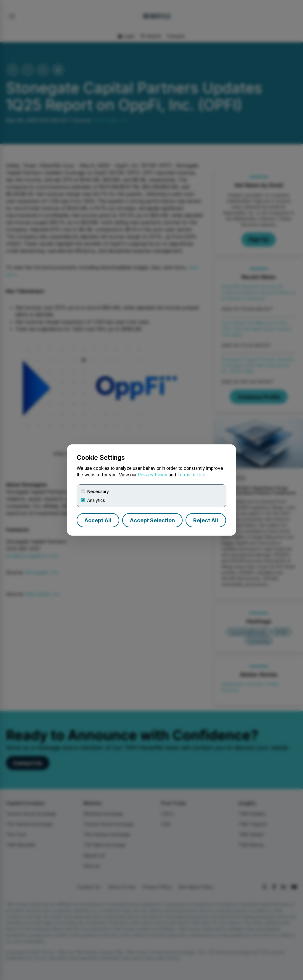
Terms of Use (191, 475)
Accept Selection (152, 520)
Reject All (206, 520)
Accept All (98, 520)
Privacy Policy (153, 475)
